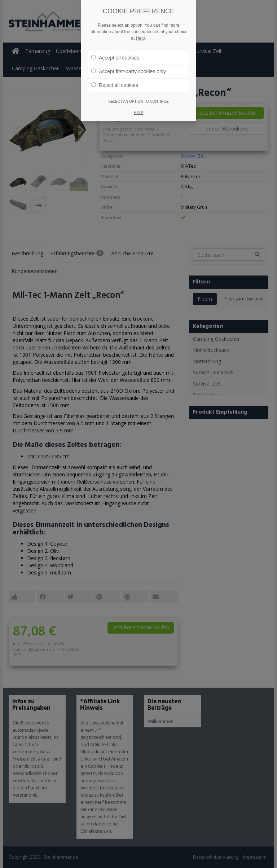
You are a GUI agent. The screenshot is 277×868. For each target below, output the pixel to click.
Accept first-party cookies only (129, 71)
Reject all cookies (115, 85)
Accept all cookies (115, 58)
